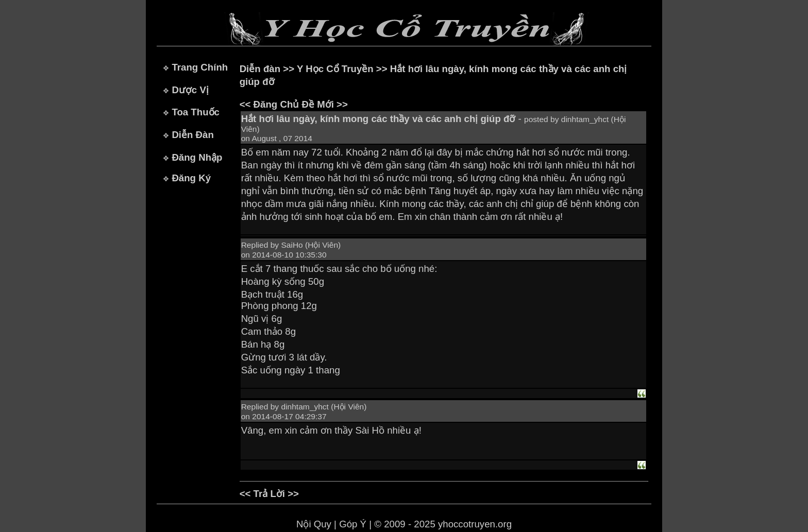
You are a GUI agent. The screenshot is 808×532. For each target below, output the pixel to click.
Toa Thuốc (196, 112)
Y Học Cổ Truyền (335, 69)
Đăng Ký (191, 178)
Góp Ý (353, 524)
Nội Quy (314, 524)
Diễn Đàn (192, 135)
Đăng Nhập (197, 157)
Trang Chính (200, 67)
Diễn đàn (260, 69)
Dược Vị (190, 90)
